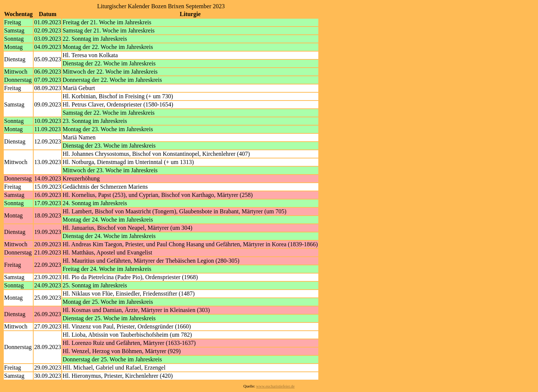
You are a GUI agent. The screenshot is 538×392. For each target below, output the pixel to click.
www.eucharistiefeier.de (276, 386)
